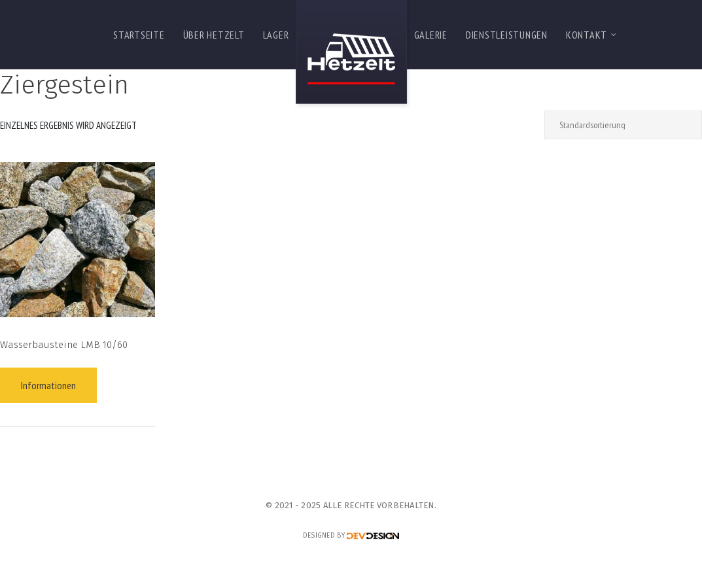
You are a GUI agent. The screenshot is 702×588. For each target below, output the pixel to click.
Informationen (48, 385)
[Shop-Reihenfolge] (623, 125)
